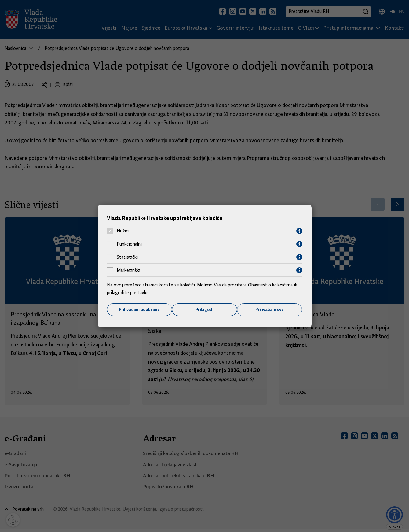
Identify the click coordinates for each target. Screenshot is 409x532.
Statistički (127, 257)
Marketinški (128, 270)
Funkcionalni (129, 244)
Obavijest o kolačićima (271, 285)
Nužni (123, 231)
